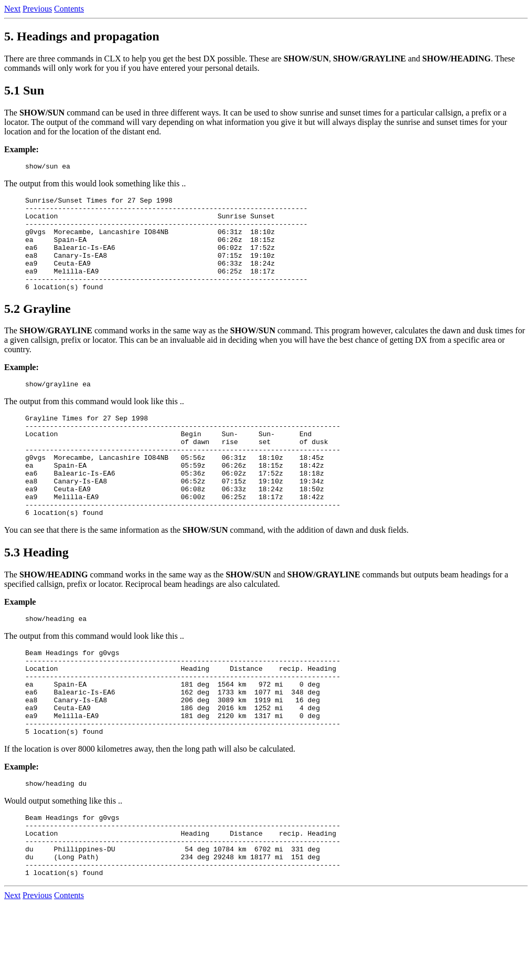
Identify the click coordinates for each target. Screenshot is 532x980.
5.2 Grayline (38, 329)
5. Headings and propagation (82, 36)
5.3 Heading (36, 595)
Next (12, 9)
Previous (37, 9)
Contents (69, 9)
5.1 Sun (24, 90)
